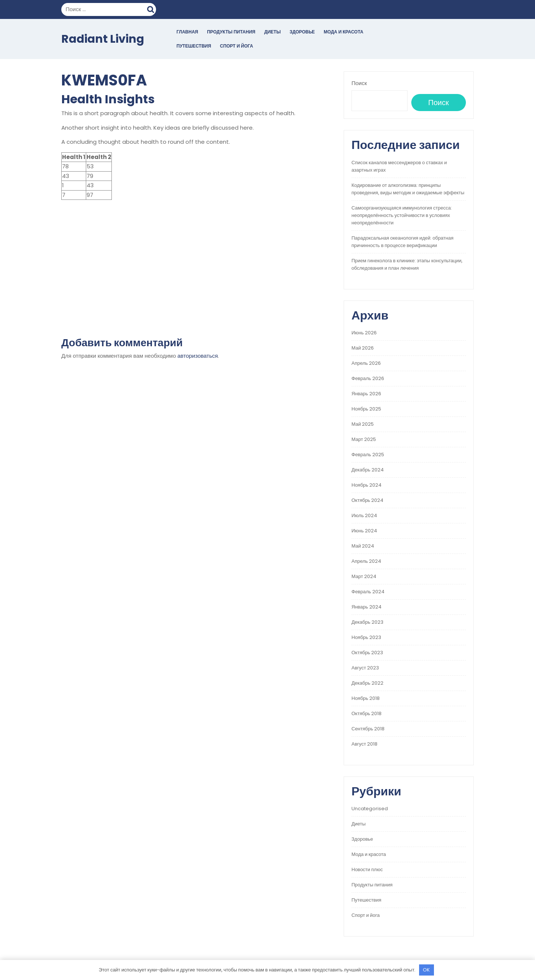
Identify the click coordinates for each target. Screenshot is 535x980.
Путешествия (194, 46)
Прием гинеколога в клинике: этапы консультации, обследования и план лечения (407, 264)
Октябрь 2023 (367, 653)
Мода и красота (343, 32)
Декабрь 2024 (368, 470)
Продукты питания (231, 32)
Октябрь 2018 (367, 713)
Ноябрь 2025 (366, 409)
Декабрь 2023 (367, 622)
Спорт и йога (236, 46)
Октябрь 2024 (367, 500)
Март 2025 (364, 439)
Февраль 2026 (368, 378)
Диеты (272, 32)
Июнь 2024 (364, 531)
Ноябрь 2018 (366, 698)
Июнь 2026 (364, 333)
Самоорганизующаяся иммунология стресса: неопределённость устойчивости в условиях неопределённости (402, 215)
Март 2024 (364, 576)
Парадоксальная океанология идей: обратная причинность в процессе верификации (402, 242)
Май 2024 (363, 546)
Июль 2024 (364, 515)
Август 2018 (364, 744)
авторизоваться (198, 356)
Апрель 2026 (366, 363)
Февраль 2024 (368, 592)
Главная (187, 32)
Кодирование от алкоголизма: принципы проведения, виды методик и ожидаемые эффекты (408, 189)
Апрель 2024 (366, 561)
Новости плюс (367, 869)
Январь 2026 (366, 394)
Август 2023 (365, 668)
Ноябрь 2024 (367, 485)
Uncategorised (370, 809)
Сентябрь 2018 (368, 729)
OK (426, 970)
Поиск (152, 9)
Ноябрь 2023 (366, 637)
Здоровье (302, 32)
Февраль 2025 (368, 455)
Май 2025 (363, 424)
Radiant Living (103, 39)
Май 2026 (363, 348)
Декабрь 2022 (367, 683)
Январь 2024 (367, 607)
